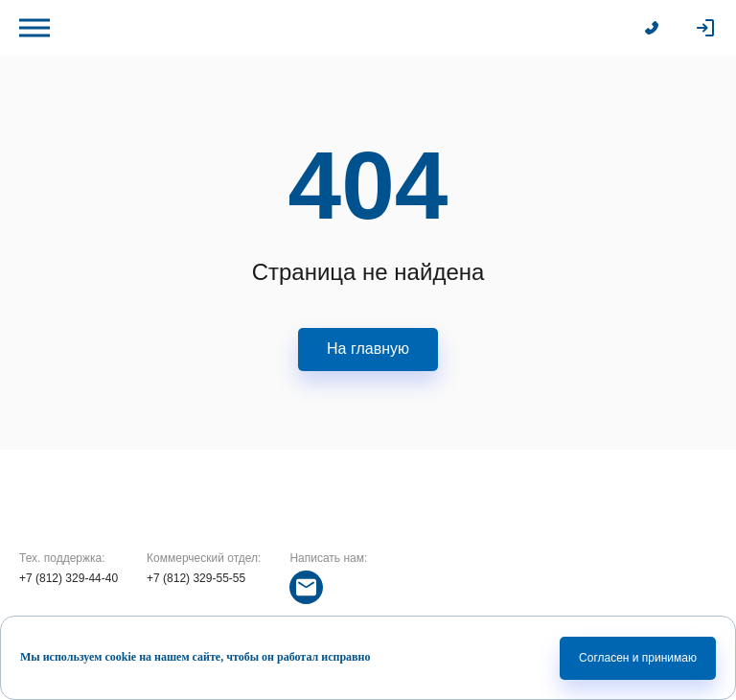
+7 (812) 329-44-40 (69, 578)
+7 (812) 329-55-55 (196, 578)
